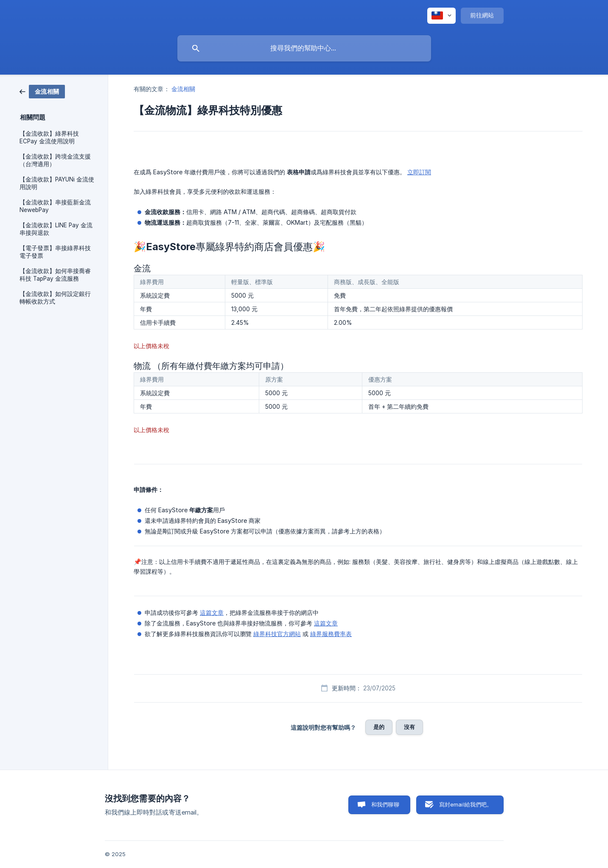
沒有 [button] (409, 727)
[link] (42, 91)
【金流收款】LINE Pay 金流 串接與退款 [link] (56, 229)
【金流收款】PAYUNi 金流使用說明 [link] (57, 183)
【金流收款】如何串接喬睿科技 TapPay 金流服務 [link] (55, 275)
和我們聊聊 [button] (385, 804)
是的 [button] (379, 727)
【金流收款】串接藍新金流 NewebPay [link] (55, 206)
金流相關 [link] (183, 89)
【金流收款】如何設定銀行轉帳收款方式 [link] (55, 298)
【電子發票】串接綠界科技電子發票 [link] (55, 252)
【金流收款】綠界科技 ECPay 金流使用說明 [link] (49, 137)
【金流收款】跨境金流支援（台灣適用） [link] (55, 160)
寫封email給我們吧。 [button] (466, 804)
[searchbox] (304, 48)
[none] (441, 16)
